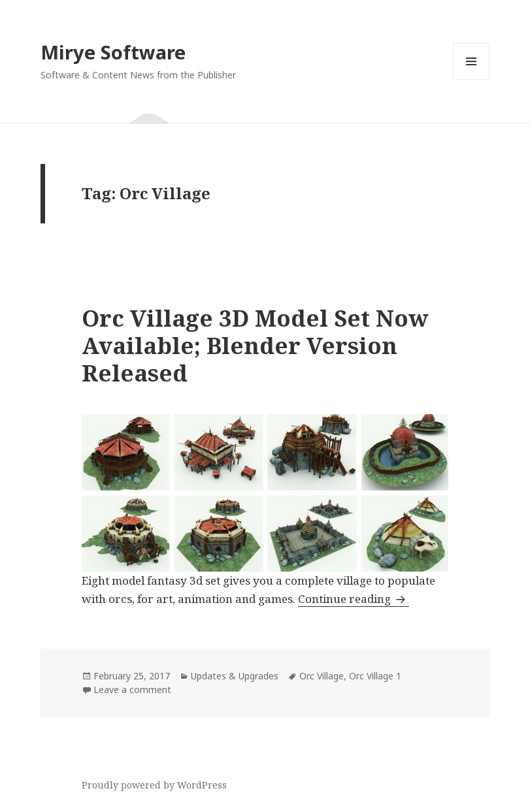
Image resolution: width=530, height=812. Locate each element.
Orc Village (322, 676)
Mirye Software (113, 52)
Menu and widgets (472, 79)
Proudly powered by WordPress (154, 785)
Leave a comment (132, 690)
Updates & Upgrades (235, 676)
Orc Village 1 (375, 676)
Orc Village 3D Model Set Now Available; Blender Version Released (255, 345)
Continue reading (354, 599)
